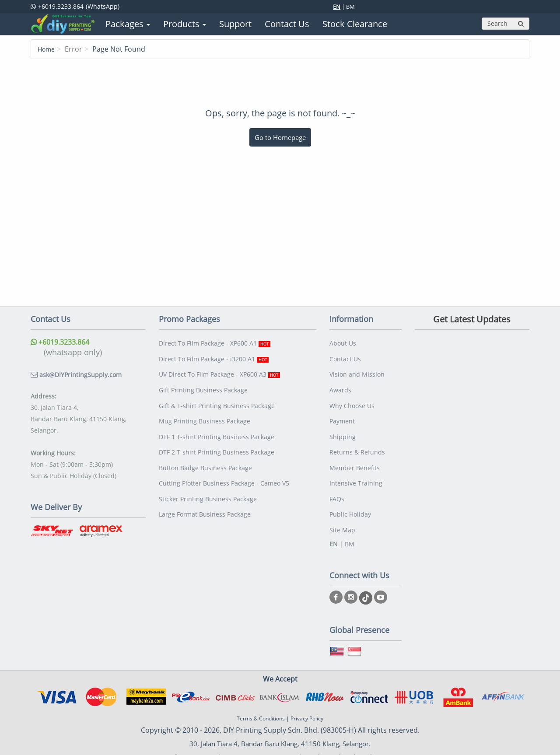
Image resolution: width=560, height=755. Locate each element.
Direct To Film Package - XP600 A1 (215, 342)
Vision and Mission (357, 369)
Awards (340, 383)
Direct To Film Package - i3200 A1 (214, 355)
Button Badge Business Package (205, 450)
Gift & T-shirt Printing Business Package (217, 396)
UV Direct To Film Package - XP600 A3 (219, 369)
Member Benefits (355, 450)
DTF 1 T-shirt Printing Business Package (217, 423)
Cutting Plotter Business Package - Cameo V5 (224, 464)
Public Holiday (350, 491)
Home (48, 49)
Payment (342, 410)
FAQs (337, 477)
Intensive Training (356, 464)
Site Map (342, 505)
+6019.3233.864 (63, 342)
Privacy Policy (307, 693)
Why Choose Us (352, 396)
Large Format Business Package (205, 491)
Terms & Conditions (261, 693)
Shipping (343, 423)
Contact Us (345, 355)
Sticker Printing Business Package (208, 477)
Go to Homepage (280, 137)
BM (350, 7)
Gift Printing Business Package (203, 383)
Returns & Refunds (357, 437)
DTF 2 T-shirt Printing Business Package (217, 437)
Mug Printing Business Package (205, 410)
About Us (343, 342)
